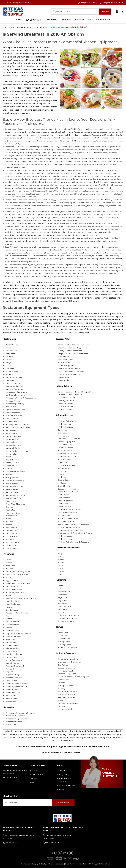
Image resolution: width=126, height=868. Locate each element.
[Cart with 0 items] (122, 12)
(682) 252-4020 (51, 843)
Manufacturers (36, 774)
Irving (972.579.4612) (87, 3)
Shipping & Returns (66, 785)
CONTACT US (79, 20)
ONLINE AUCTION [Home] (103, 20)
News (32, 782)
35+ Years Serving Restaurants (16, 3)
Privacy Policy (63, 774)
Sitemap (61, 789)
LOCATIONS (66, 20)
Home (18, 20)
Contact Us (62, 770)
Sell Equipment (10, 777)
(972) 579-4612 (11, 843)
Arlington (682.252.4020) (112, 3)
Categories (52, 20)
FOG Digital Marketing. (100, 864)
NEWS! (90, 20)
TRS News (34, 778)
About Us (34, 770)
